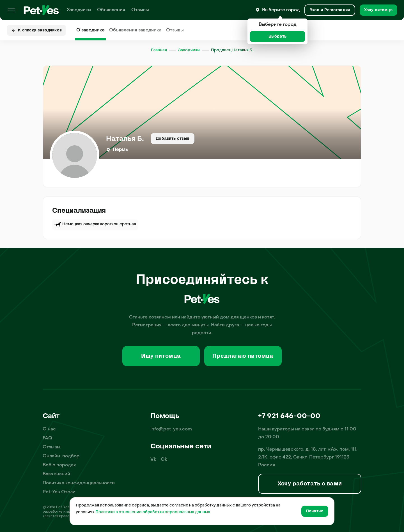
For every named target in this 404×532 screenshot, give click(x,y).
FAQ (47, 438)
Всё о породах (59, 465)
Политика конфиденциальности (79, 483)
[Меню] (11, 10)
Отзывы (140, 10)
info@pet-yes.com (171, 429)
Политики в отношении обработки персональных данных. (153, 512)
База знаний (56, 474)
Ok (164, 460)
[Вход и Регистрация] (330, 10)
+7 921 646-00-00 (289, 416)
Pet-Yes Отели (59, 492)
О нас (49, 429)
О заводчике (90, 30)
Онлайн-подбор (61, 456)
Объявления (111, 10)
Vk (153, 460)
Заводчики (79, 10)
